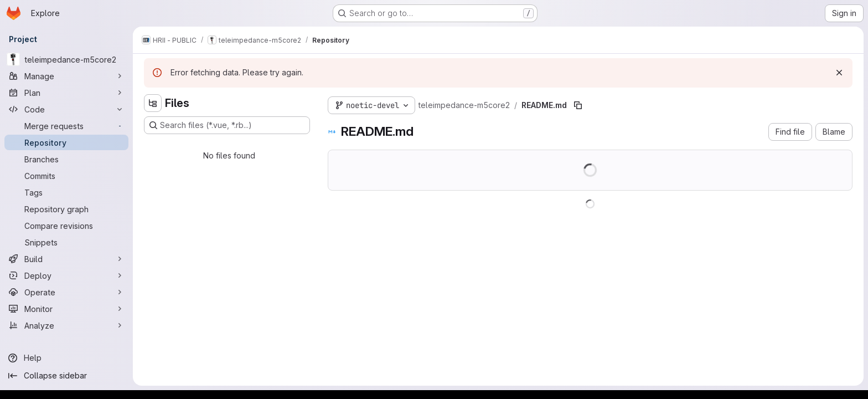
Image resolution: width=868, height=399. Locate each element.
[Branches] (66, 159)
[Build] (66, 259)
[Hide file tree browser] (153, 103)
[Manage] (66, 76)
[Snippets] (66, 242)
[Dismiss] (839, 73)
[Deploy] (66, 275)
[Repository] (66, 142)
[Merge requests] (66, 126)
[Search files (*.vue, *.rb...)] (227, 125)
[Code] (66, 109)
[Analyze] (66, 325)
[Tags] (66, 192)
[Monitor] (66, 309)
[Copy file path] (578, 105)
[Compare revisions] (66, 226)
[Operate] (66, 292)
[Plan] (66, 93)
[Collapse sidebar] (66, 376)
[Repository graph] (66, 209)
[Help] (66, 358)
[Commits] (66, 176)
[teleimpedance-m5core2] (66, 59)
